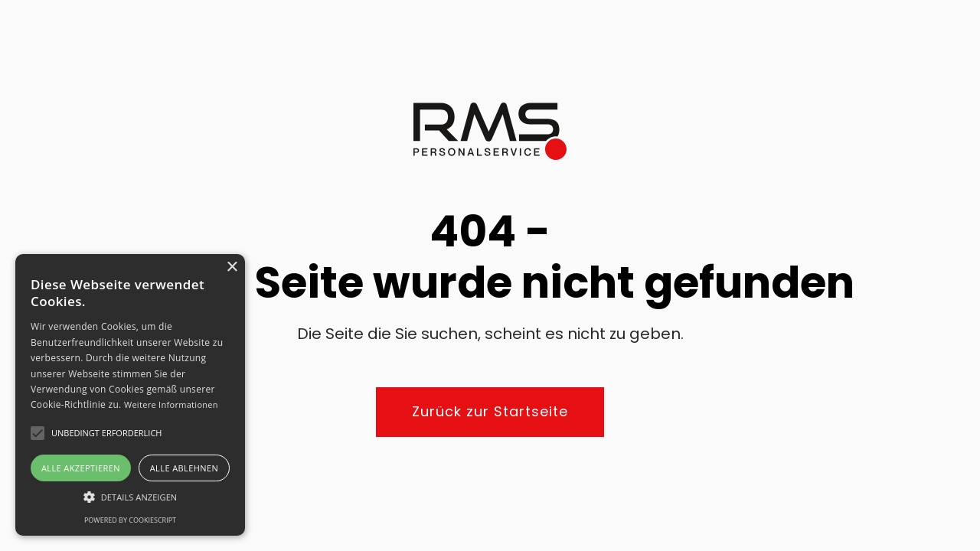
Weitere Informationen (171, 404)
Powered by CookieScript (130, 520)
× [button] (232, 267)
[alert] (130, 395)
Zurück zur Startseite (490, 411)
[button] (130, 497)
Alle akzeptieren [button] (81, 468)
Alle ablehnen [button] (184, 468)
